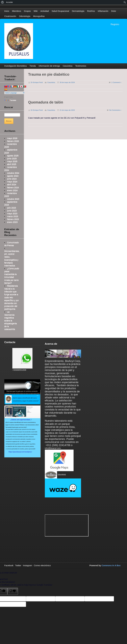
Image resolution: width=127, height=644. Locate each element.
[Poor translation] (13, 591)
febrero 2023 (13, 219)
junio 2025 (12, 158)
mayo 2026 (12, 138)
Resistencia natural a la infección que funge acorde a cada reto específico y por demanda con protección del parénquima (12, 297)
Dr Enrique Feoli (37, 82)
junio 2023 (12, 211)
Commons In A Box (111, 565)
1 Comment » (116, 82)
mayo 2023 (12, 213)
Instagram (28, 565)
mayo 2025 (12, 161)
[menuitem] (3, 2)
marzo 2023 (12, 216)
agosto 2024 (13, 176)
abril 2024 (12, 184)
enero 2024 (12, 190)
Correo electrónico (42, 565)
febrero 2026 (13, 141)
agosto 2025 (13, 156)
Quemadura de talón (46, 102)
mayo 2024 (12, 182)
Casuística (51, 82)
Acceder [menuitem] (9, 2)
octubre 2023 (13, 199)
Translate (10, 100)
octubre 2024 (13, 173)
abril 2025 (12, 164)
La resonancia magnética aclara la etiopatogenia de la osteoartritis (10, 320)
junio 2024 (12, 179)
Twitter (18, 565)
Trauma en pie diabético (49, 74)
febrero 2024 (13, 187)
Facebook (9, 565)
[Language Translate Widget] (15, 93)
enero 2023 (12, 222)
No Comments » (115, 110)
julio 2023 (11, 208)
